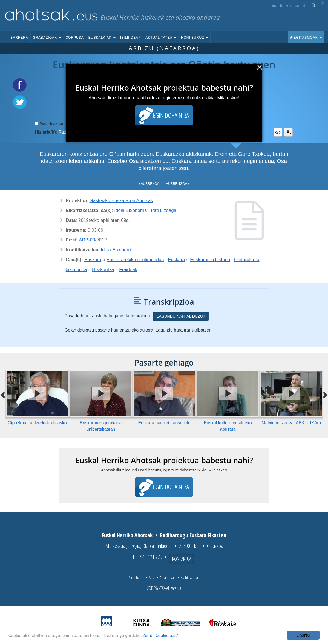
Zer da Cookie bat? (160, 635)
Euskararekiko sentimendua (135, 260)
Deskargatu (288, 132)
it (304, 5)
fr (281, 5)
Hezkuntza (103, 270)
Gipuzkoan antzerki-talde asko (37, 423)
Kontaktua (182, 559)
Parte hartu (136, 578)
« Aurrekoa (149, 184)
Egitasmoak (306, 38)
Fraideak (128, 270)
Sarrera (19, 38)
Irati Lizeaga (164, 210)
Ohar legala (168, 578)
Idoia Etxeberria (130, 210)
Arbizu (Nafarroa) (164, 48)
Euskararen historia (210, 260)
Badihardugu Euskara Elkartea (193, 535)
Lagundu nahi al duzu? (181, 316)
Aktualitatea (161, 38)
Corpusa (74, 38)
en (289, 5)
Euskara (93, 260)
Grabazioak (47, 38)
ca (297, 5)
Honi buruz (195, 38)
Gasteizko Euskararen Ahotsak (121, 201)
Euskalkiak (102, 38)
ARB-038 (88, 240)
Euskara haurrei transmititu (164, 423)
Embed (278, 132)
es (274, 5)
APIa (152, 578)
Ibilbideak (130, 38)
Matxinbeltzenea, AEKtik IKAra (291, 423)
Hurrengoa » (178, 184)
